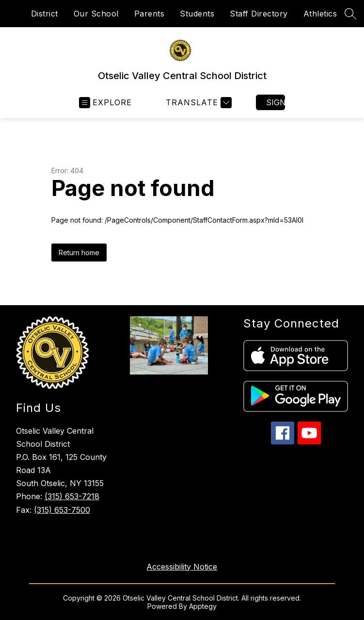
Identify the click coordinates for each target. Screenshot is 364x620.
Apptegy (203, 606)
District (45, 14)
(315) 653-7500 (62, 510)
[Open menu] (105, 103)
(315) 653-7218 (72, 496)
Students (197, 14)
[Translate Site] (198, 103)
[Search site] (350, 14)
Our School (96, 14)
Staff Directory (259, 14)
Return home (79, 253)
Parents (150, 14)
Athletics (320, 14)
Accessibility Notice (182, 567)
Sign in (276, 102)
